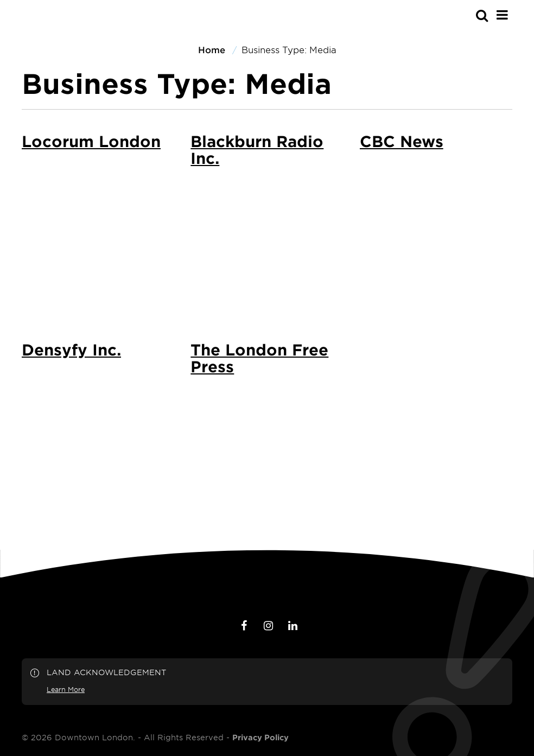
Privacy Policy (260, 738)
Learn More (66, 689)
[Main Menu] (502, 15)
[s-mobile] (462, 15)
